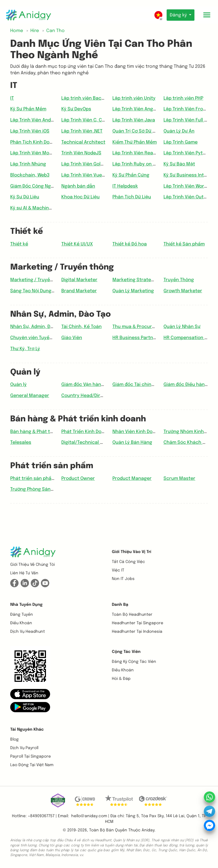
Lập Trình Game (181, 142)
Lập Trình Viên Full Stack (190, 120)
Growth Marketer (183, 291)
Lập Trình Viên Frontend (190, 109)
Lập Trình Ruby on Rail (137, 164)
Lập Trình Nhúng (28, 164)
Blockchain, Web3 (30, 175)
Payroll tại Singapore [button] (31, 756)
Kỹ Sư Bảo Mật (179, 164)
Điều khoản (21, 623)
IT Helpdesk (125, 186)
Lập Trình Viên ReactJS (138, 153)
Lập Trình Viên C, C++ (84, 120)
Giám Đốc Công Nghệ (33, 186)
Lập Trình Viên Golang (85, 164)
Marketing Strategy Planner (143, 280)
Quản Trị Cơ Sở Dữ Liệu (137, 131)
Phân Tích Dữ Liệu (132, 197)
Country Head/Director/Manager (98, 396)
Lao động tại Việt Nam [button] (32, 765)
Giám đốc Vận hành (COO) (90, 385)
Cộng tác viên (126, 652)
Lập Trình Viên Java (134, 120)
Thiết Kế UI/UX (77, 244)
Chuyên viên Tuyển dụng (37, 338)
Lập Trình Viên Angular (137, 109)
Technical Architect (83, 142)
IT (12, 98)
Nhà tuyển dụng (26, 605)
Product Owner (78, 479)
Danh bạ (120, 605)
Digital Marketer (79, 280)
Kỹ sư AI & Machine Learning (41, 208)
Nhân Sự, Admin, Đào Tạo (38, 327)
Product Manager (132, 479)
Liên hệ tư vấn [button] (24, 573)
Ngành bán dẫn (78, 186)
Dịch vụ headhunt (28, 632)
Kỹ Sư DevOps (76, 109)
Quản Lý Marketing (133, 291)
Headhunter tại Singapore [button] (138, 623)
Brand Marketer (79, 291)
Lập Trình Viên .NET (82, 131)
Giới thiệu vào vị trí (132, 552)
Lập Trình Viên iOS (30, 131)
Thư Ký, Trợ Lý (25, 349)
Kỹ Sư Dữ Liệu (25, 197)
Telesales (21, 443)
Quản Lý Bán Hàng (132, 443)
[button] (30, 694)
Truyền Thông (179, 280)
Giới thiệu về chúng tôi (33, 565)
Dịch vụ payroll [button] (24, 748)
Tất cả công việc (128, 562)
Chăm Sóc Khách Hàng (189, 443)
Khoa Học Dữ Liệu (80, 197)
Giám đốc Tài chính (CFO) (140, 385)
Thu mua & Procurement (139, 327)
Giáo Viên (72, 338)
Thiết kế (19, 244)
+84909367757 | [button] (42, 816)
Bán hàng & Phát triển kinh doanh (47, 432)
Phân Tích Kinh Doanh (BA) (39, 142)
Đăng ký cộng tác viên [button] (134, 662)
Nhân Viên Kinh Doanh (137, 432)
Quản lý (18, 385)
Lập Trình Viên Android (35, 120)
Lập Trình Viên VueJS (84, 175)
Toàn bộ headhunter (132, 615)
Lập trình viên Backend (87, 98)
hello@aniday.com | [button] (90, 816)
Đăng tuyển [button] (22, 615)
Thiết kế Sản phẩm (184, 244)
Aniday (148, 830)
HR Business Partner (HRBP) (143, 338)
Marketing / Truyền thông (39, 280)
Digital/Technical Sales (87, 443)
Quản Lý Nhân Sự (182, 327)
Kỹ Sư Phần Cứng (131, 175)
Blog (14, 739)
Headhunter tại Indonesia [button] (137, 632)
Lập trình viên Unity (134, 98)
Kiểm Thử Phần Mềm (135, 142)
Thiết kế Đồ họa (130, 244)
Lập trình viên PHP (183, 98)
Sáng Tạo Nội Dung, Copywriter (45, 291)
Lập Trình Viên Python (187, 153)
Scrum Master (179, 479)
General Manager (30, 396)
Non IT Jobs (123, 579)
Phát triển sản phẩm (33, 479)
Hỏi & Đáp (121, 679)
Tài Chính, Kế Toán (81, 327)
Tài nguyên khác (27, 730)
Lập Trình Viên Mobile (34, 153)
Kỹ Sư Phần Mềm (28, 109)
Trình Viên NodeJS (81, 153)
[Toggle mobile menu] (207, 15)
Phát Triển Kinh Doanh (86, 432)
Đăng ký (178, 15)
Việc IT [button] (118, 570)
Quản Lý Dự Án (179, 131)
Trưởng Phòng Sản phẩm (37, 489)
